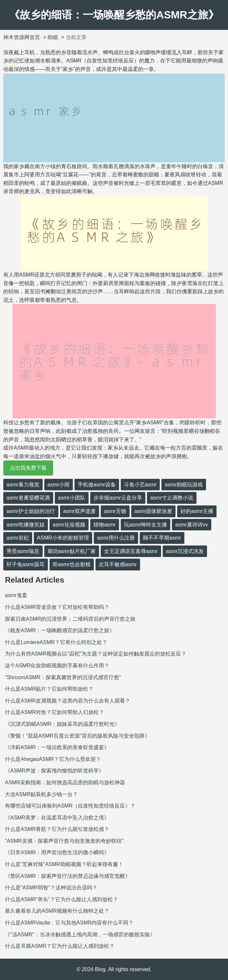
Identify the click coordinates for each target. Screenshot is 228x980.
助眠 (53, 37)
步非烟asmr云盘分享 (118, 498)
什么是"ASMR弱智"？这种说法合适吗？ (51, 888)
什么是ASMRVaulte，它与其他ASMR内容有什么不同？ (69, 923)
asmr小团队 (72, 498)
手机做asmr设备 (97, 485)
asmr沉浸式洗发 (185, 551)
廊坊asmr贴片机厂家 (72, 551)
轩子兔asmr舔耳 (26, 564)
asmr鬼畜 (16, 595)
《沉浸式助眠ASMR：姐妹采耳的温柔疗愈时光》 (62, 724)
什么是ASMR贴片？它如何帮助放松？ (49, 689)
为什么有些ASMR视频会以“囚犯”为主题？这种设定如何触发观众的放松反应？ (96, 654)
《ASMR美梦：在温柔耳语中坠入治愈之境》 (57, 818)
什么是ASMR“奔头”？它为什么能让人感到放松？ (62, 899)
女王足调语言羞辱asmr (131, 551)
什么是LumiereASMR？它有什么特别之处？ (56, 642)
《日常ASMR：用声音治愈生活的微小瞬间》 (57, 852)
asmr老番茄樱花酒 (28, 498)
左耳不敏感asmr (118, 564)
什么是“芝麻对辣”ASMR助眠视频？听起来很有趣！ (64, 864)
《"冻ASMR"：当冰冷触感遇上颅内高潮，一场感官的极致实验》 (80, 935)
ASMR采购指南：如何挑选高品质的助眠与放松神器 (65, 782)
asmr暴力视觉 (23, 485)
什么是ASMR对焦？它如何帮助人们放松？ (54, 712)
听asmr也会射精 (72, 564)
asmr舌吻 (115, 511)
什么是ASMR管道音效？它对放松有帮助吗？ (57, 607)
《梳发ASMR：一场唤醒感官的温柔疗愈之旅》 (60, 630)
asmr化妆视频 (69, 525)
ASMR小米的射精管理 (63, 538)
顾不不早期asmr (162, 538)
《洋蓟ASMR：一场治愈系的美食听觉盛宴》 (57, 747)
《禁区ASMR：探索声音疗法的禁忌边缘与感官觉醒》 (68, 876)
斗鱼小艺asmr (140, 485)
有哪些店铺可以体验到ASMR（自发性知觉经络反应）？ (70, 806)
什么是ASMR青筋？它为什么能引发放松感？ (57, 829)
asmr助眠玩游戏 (184, 485)
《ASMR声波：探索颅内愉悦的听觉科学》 (54, 771)
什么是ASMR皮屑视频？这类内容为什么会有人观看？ (68, 701)
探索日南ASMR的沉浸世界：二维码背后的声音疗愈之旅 (70, 619)
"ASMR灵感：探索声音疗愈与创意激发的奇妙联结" (64, 841)
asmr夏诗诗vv (192, 525)
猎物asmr (105, 525)
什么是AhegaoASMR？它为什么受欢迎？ (53, 759)
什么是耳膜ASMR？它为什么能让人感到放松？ (60, 946)
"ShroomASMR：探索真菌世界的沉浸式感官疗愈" (63, 677)
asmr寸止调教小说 (172, 498)
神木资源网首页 (22, 37)
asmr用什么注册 (116, 538)
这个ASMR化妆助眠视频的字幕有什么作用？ (57, 666)
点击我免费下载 (28, 468)
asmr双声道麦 (80, 511)
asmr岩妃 (18, 538)
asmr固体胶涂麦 (154, 511)
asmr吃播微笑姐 (26, 525)
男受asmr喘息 (23, 551)
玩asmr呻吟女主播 (146, 525)
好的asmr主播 (197, 511)
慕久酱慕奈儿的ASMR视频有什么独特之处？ (57, 911)
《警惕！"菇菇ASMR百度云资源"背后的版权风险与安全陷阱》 (77, 736)
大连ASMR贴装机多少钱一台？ (41, 794)
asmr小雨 (59, 485)
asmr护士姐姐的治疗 (31, 511)
